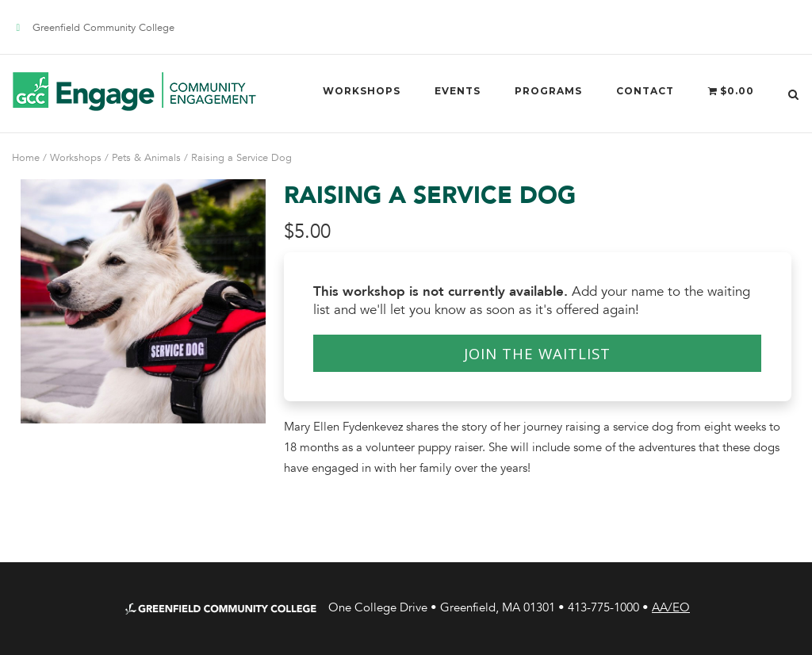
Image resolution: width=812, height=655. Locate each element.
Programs (548, 91)
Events (458, 91)
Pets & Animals (146, 158)
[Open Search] (793, 93)
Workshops (362, 91)
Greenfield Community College (103, 28)
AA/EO (671, 607)
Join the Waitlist (537, 353)
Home (26, 158)
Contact (645, 91)
